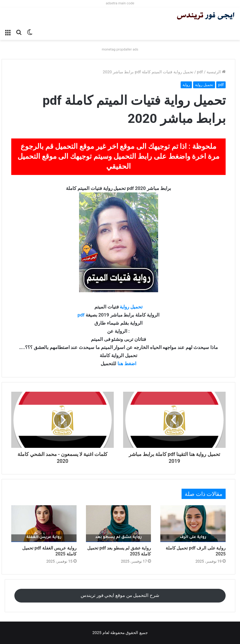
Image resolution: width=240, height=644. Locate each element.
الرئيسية (216, 72)
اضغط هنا (127, 364)
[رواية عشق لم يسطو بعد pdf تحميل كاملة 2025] (119, 524)
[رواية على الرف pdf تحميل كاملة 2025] (193, 524)
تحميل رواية (204, 85)
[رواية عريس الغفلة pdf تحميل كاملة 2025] (44, 524)
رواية (186, 85)
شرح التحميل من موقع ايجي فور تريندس (120, 595)
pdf (200, 72)
